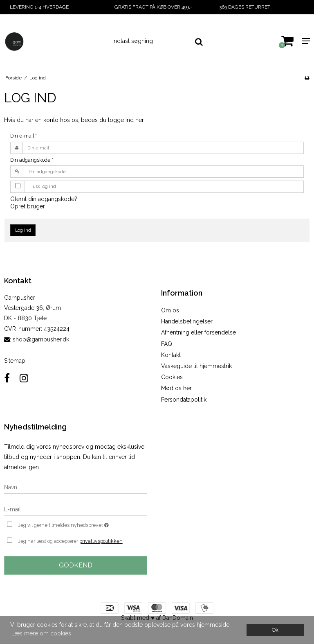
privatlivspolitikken (101, 541)
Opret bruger (28, 206)
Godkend (76, 565)
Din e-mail (24, 136)
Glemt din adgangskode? (44, 199)
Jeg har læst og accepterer (70, 541)
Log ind (23, 230)
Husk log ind (43, 186)
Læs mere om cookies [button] (41, 633)
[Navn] (76, 487)
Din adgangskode (32, 160)
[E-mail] (76, 509)
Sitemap (15, 361)
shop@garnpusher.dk (41, 339)
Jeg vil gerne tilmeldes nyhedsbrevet (83, 524)
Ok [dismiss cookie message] (275, 630)
